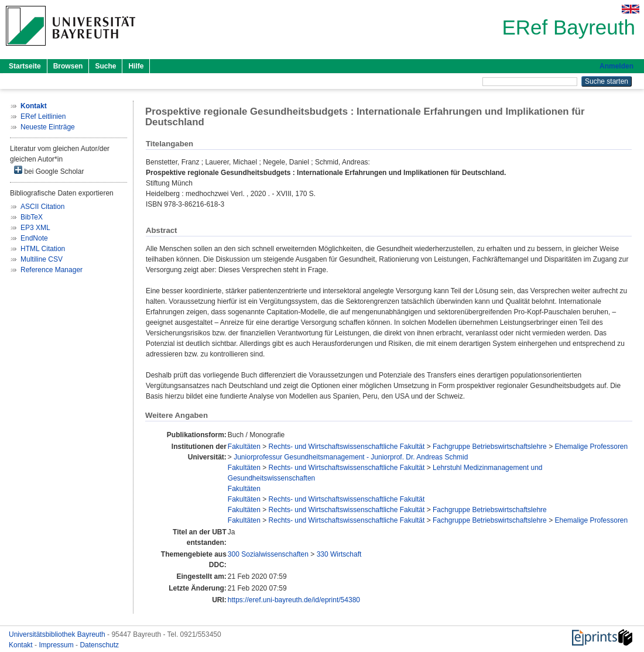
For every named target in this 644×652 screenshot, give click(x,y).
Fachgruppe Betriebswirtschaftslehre (490, 447)
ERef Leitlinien (43, 116)
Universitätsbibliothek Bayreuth (58, 634)
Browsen (68, 66)
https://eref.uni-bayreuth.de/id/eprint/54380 (294, 600)
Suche (105, 66)
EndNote (34, 238)
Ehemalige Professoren (591, 447)
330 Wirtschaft (339, 554)
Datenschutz (99, 645)
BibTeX (32, 217)
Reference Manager (52, 270)
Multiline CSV (42, 259)
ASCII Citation (42, 207)
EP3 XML (35, 228)
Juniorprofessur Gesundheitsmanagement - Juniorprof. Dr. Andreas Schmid (351, 457)
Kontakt (22, 645)
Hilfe (136, 66)
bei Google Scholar (49, 171)
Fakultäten (244, 447)
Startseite (25, 66)
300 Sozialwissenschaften (268, 554)
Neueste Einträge (48, 127)
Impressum (57, 645)
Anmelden (616, 66)
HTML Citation (43, 249)
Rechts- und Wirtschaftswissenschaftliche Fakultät (347, 447)
